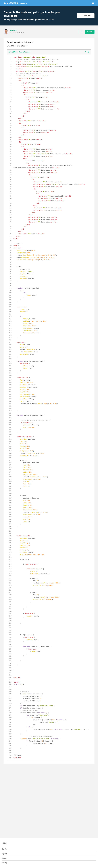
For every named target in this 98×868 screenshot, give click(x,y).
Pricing (4, 863)
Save (90, 32)
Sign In (4, 854)
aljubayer (14, 30)
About (4, 858)
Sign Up (5, 849)
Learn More (86, 16)
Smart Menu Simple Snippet (20, 52)
